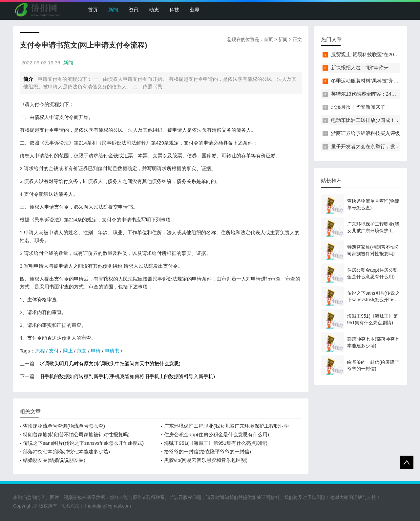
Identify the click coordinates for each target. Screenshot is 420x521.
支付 (54, 351)
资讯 (134, 10)
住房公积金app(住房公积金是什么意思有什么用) (217, 434)
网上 (68, 351)
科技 (174, 10)
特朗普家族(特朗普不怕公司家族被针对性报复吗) (76, 434)
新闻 (113, 10)
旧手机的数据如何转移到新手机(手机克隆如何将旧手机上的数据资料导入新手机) (127, 376)
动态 (154, 10)
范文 (82, 351)
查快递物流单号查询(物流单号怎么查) (64, 426)
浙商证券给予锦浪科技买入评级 (366, 133)
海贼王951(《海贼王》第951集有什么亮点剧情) (216, 443)
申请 (96, 351)
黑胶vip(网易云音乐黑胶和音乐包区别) (206, 460)
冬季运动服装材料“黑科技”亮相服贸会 (372, 81)
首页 (93, 10)
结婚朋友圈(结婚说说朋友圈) (54, 460)
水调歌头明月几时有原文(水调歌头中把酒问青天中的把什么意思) (110, 363)
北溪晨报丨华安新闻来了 (358, 107)
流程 (40, 351)
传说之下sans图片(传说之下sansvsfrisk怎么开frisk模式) (83, 443)
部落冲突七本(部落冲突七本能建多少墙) (66, 452)
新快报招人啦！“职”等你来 (360, 68)
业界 (195, 10)
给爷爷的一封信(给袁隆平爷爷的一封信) (208, 452)
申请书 (112, 351)
